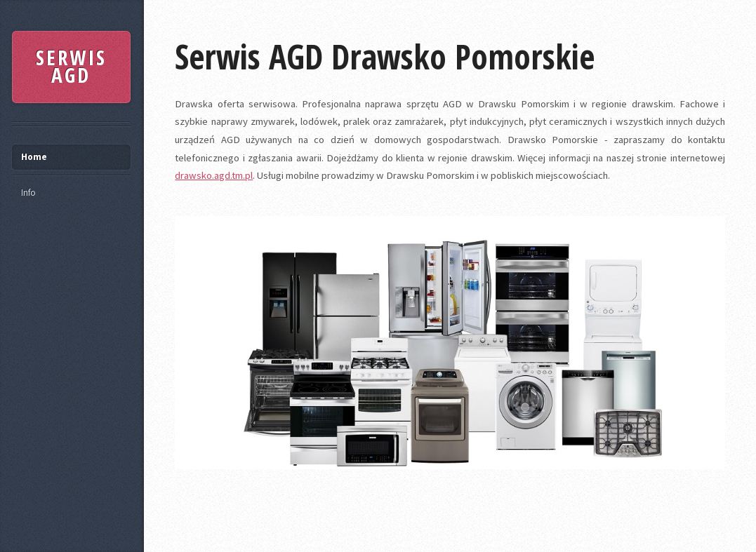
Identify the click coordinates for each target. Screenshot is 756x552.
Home (34, 157)
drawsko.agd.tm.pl (214, 175)
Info (28, 193)
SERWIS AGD (71, 67)
